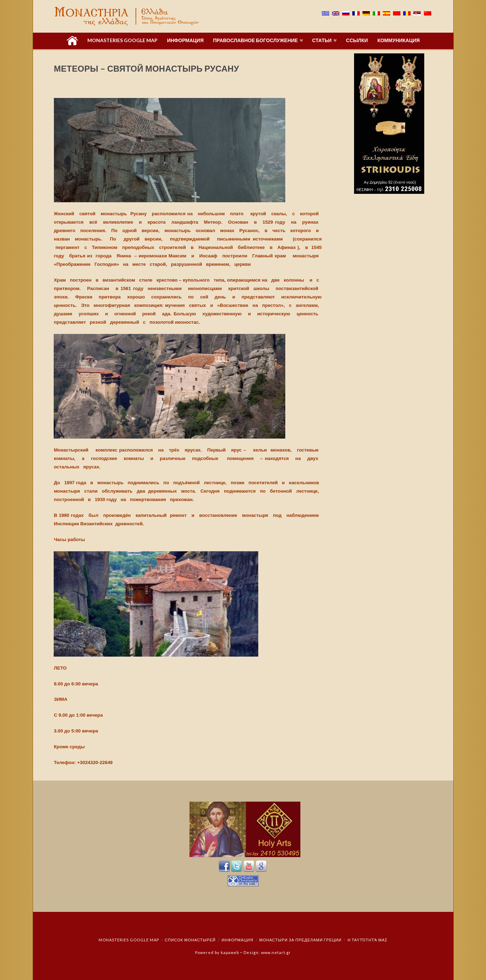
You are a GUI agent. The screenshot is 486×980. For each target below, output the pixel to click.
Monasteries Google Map (129, 940)
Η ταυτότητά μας (367, 940)
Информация (237, 940)
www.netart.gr (276, 952)
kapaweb (230, 952)
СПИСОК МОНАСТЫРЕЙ (190, 940)
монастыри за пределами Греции (301, 940)
